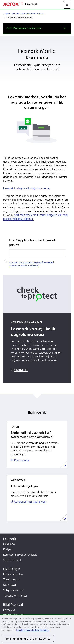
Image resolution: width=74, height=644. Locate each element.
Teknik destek (11, 579)
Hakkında (9, 544)
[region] (37, 629)
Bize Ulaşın (12, 569)
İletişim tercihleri (13, 574)
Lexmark (10, 539)
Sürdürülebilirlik (12, 560)
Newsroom (10, 610)
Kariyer (7, 549)
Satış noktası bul (13, 590)
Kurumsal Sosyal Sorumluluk (20, 555)
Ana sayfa (43, 4)
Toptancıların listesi (15, 596)
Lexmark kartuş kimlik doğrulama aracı (27, 188)
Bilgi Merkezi (13, 604)
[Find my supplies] (5, 261)
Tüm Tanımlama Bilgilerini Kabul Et (28, 639)
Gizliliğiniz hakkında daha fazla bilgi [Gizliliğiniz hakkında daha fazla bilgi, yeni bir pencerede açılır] (33, 630)
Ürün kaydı (10, 585)
